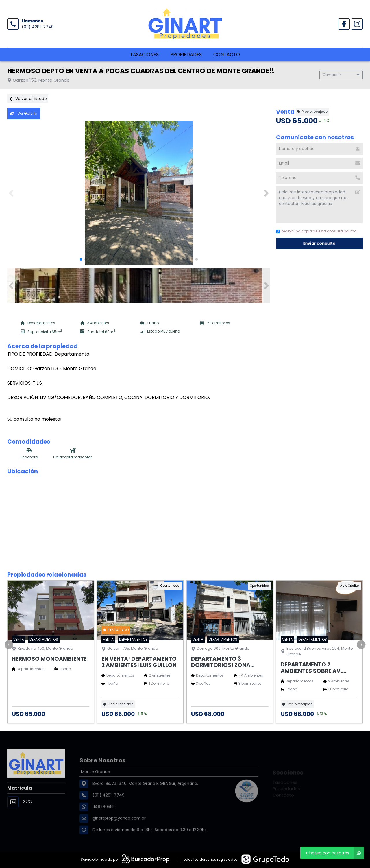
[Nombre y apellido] (319, 149)
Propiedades (186, 55)
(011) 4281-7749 (38, 27)
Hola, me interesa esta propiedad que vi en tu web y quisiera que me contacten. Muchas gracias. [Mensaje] (319, 205)
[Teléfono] (319, 178)
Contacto (227, 55)
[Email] (319, 163)
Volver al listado (28, 99)
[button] (266, 193)
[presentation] (9, 644)
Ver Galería (24, 113)
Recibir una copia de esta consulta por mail (317, 231)
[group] (139, 193)
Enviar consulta (320, 243)
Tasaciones (144, 55)
